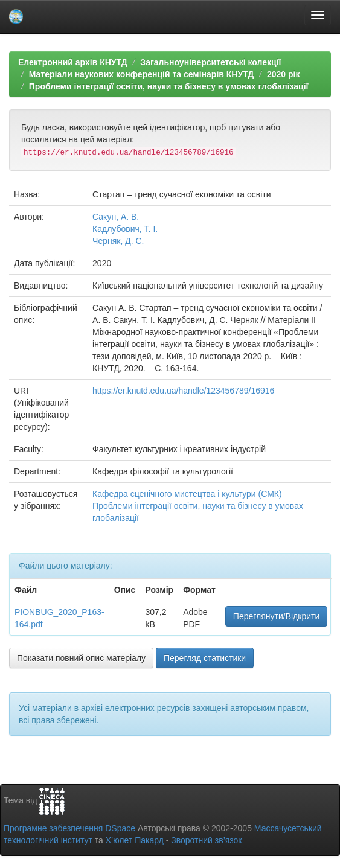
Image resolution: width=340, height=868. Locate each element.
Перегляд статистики (205, 658)
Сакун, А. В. (116, 217)
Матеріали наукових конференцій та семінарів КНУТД (142, 74)
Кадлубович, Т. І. (125, 229)
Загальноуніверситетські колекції (210, 62)
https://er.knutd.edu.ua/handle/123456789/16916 (183, 391)
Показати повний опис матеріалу (81, 658)
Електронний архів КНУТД (73, 62)
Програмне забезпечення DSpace (69, 828)
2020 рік (283, 74)
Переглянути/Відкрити (276, 616)
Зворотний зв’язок (206, 840)
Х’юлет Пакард (135, 840)
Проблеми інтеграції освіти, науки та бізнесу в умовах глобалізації (169, 86)
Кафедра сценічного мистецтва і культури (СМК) (187, 494)
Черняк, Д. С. (118, 241)
